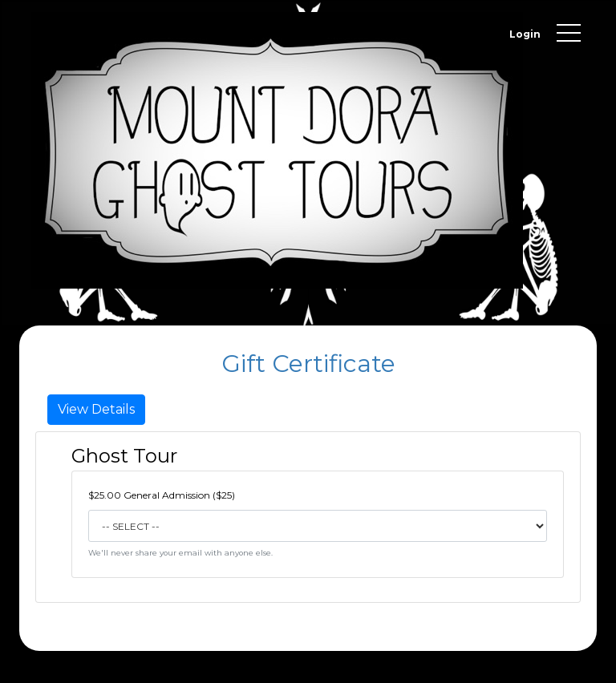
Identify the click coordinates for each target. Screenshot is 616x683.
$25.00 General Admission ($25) (162, 495)
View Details (96, 409)
